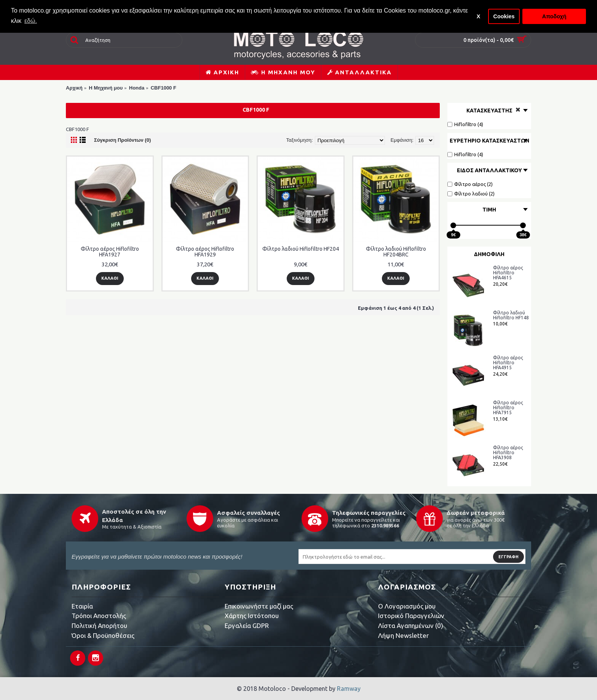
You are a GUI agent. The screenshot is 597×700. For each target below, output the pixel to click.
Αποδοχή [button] (554, 16)
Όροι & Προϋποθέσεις (103, 635)
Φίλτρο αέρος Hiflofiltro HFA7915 (508, 408)
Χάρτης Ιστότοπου (252, 616)
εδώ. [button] (31, 21)
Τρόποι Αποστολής (99, 616)
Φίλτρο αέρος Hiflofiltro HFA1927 (110, 252)
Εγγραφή (508, 557)
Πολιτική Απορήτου (99, 626)
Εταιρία (82, 606)
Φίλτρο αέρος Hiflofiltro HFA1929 (205, 252)
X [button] (479, 16)
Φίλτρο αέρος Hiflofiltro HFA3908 (508, 453)
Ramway (349, 689)
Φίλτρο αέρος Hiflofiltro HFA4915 (508, 363)
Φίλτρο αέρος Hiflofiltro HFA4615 (508, 273)
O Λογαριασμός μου (407, 606)
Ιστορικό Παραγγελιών (411, 616)
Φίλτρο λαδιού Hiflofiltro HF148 (511, 315)
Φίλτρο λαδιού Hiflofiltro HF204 (301, 249)
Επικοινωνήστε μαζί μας (259, 606)
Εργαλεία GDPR (247, 626)
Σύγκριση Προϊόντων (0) (122, 140)
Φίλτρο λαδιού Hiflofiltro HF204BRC (396, 252)
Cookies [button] (504, 16)
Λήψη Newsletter (403, 635)
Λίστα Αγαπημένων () (411, 626)
